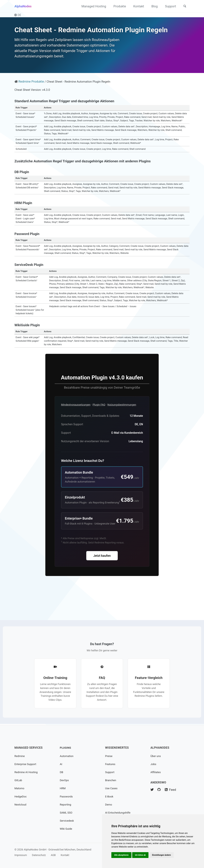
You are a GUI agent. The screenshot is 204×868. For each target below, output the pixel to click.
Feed (171, 790)
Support (169, 6)
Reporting (66, 805)
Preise (109, 756)
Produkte (118, 6)
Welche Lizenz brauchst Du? (83, 476)
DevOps (65, 780)
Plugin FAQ (101, 419)
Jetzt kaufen (102, 582)
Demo (109, 805)
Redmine (20, 756)
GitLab (18, 780)
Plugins (66, 748)
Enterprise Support (26, 764)
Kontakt (137, 6)
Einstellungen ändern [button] (163, 855)
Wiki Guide (66, 829)
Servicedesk (67, 821)
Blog (153, 6)
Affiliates (156, 772)
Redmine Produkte (31, 90)
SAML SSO (67, 813)
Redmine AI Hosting (27, 772)
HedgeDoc (21, 797)
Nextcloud (21, 805)
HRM (63, 788)
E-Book (110, 797)
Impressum (21, 855)
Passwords (67, 797)
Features (111, 764)
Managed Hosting (92, 6)
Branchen (111, 780)
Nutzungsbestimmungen (126, 419)
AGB (56, 855)
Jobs (154, 764)
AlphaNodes (23, 6)
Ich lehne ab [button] (141, 855)
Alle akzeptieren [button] (122, 855)
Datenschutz (41, 855)
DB (62, 772)
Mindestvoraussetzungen (77, 419)
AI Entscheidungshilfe (119, 813)
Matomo (20, 788)
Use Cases (112, 788)
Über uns (156, 756)
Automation (67, 756)
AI (61, 764)
